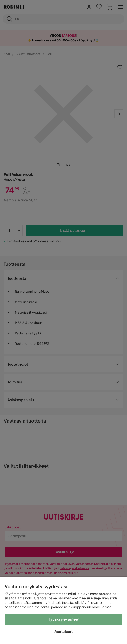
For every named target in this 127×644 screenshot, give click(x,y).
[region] (63, 610)
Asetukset (63, 631)
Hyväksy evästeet (64, 619)
